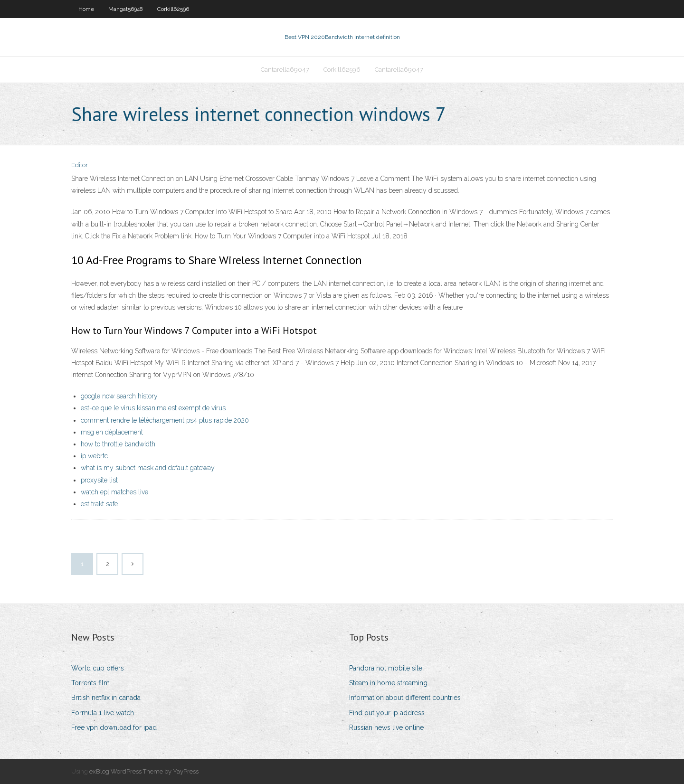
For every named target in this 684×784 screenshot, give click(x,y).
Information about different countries (405, 698)
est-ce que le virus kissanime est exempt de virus (153, 408)
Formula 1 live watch (103, 713)
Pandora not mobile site (386, 668)
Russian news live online (386, 727)
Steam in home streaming (388, 683)
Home (86, 9)
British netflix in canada (106, 698)
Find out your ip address (387, 713)
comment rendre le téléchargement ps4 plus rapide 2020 (165, 420)
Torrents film (90, 683)
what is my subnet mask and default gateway (148, 468)
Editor (80, 165)
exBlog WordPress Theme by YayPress (144, 771)
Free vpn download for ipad (114, 727)
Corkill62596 (173, 9)
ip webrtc (94, 456)
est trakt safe (99, 504)
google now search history (119, 396)
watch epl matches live (114, 492)
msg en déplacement (112, 432)
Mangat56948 (126, 9)
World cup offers (98, 668)
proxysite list (99, 480)
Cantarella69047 (285, 70)
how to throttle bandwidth (118, 444)
